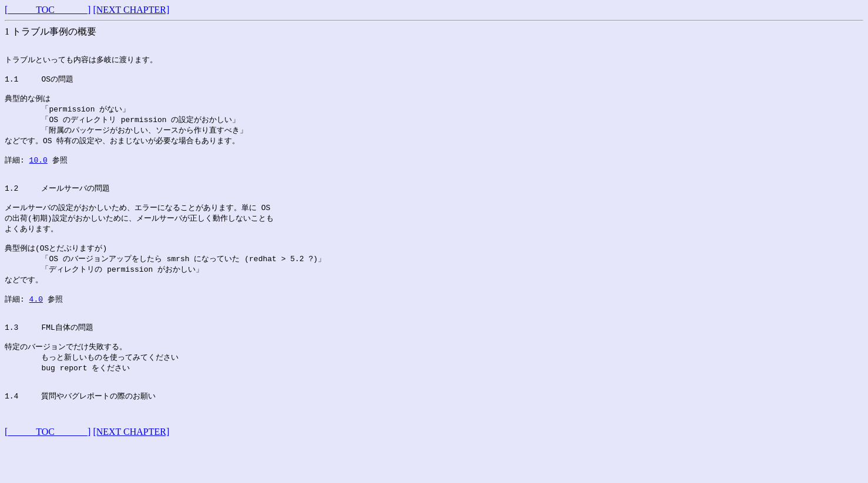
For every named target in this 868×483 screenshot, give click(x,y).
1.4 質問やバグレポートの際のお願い (80, 433)
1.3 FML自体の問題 (49, 357)
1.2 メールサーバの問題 (57, 204)
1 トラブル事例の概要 (51, 31)
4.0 (36, 325)
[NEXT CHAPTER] (131, 10)
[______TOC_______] (48, 10)
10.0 (38, 171)
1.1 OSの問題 (39, 83)
